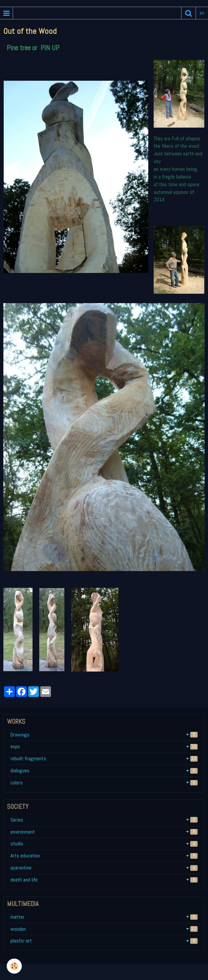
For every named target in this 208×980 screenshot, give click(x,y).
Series (104, 820)
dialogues (104, 771)
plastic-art (104, 941)
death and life (104, 880)
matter (104, 917)
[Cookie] (14, 966)
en (202, 13)
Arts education (104, 856)
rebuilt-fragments (104, 758)
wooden (104, 929)
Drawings (104, 735)
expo (104, 746)
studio (104, 844)
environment (104, 832)
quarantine (104, 868)
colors (104, 783)
